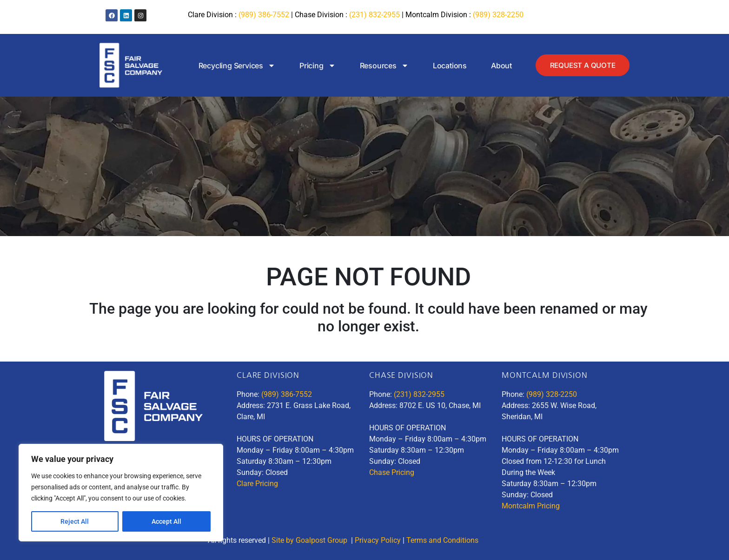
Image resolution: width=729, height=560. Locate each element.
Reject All (75, 521)
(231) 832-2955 (374, 15)
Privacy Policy (378, 540)
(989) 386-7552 (264, 15)
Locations (448, 66)
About (500, 66)
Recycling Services (235, 66)
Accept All (166, 521)
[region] (121, 493)
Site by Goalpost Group (310, 540)
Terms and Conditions (443, 540)
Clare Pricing (257, 484)
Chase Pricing (392, 472)
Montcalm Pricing (531, 506)
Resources (382, 66)
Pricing (316, 66)
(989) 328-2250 (498, 15)
